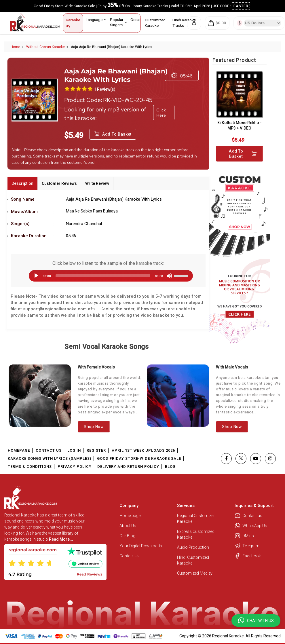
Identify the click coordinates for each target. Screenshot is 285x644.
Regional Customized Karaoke (196, 518)
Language (96, 20)
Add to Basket (243, 154)
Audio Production (193, 547)
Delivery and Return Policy (128, 467)
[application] (108, 276)
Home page (130, 516)
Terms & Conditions (30, 467)
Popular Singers (119, 22)
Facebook (248, 556)
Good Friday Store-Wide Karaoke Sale (139, 458)
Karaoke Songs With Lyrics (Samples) (50, 458)
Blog (170, 467)
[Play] (36, 276)
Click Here (161, 113)
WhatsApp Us (251, 526)
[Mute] (169, 276)
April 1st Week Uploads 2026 (143, 450)
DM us (244, 536)
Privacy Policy (75, 467)
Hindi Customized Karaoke (193, 560)
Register (96, 450)
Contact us (248, 516)
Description (22, 183)
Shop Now (94, 427)
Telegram (247, 546)
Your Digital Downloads (141, 546)
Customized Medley (195, 573)
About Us (128, 526)
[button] (256, 621)
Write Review (97, 183)
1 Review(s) (105, 89)
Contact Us (49, 450)
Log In (74, 450)
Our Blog (127, 536)
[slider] (103, 276)
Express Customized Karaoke (196, 534)
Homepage (19, 450)
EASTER (241, 6)
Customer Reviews (59, 183)
